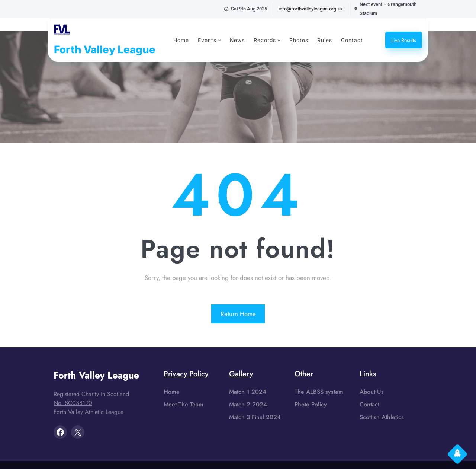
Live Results (404, 40)
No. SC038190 (73, 403)
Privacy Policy (186, 374)
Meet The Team (184, 404)
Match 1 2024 (248, 392)
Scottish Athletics (382, 417)
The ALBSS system (319, 392)
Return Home (238, 314)
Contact (369, 404)
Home (172, 392)
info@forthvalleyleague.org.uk (311, 9)
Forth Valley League (105, 50)
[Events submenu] (219, 40)
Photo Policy (311, 404)
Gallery (241, 374)
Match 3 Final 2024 (255, 417)
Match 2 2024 (248, 404)
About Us (372, 392)
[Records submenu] (279, 40)
